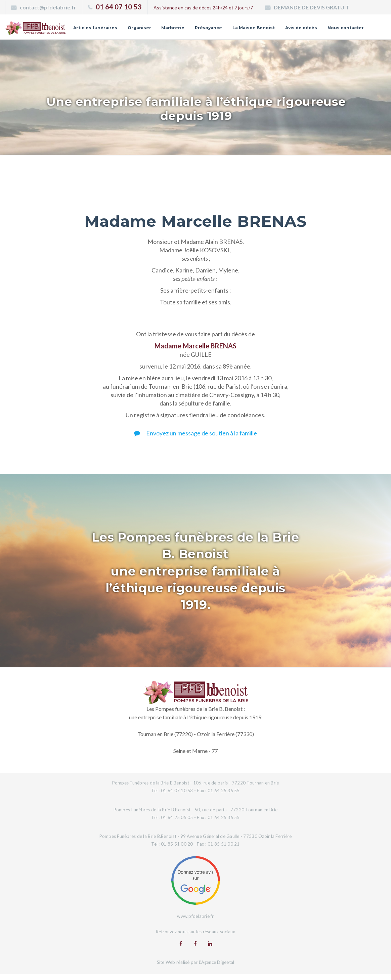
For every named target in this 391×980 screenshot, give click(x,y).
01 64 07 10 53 (119, 7)
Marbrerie (207, 26)
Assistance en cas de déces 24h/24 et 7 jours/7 (203, 8)
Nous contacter (344, 36)
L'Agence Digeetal (216, 968)
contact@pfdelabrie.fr (48, 7)
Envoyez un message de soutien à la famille (195, 438)
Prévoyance (245, 26)
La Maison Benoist (294, 26)
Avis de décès (346, 26)
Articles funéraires (125, 26)
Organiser (172, 26)
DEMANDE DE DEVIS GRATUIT (312, 7)
